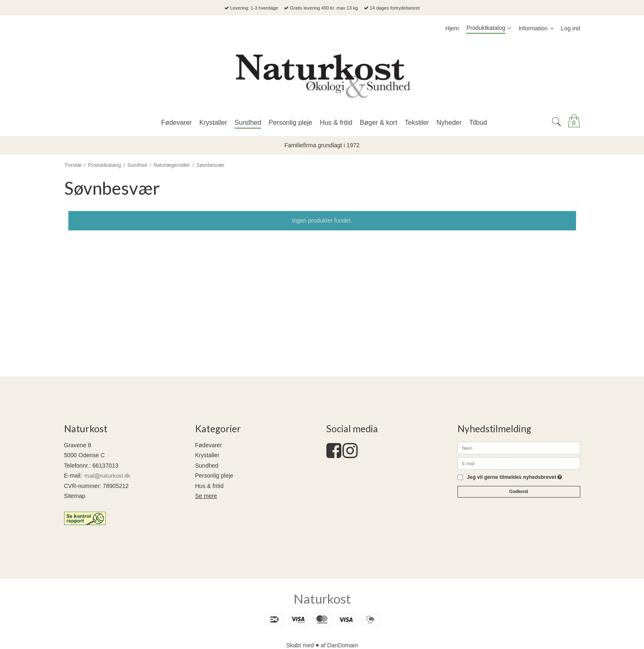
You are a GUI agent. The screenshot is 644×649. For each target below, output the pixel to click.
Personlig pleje (214, 476)
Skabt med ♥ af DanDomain (322, 645)
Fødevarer (209, 445)
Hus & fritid (209, 486)
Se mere (206, 496)
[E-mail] (519, 463)
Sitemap (75, 496)
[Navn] (519, 448)
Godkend (519, 491)
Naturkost (322, 599)
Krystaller (207, 455)
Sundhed (207, 466)
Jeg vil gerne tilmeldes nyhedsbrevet (515, 477)
